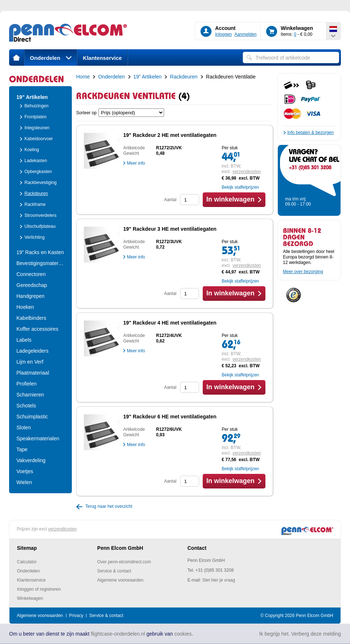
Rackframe (35, 204)
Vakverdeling (31, 460)
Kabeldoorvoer (39, 139)
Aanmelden (246, 34)
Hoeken (25, 307)
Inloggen (223, 34)
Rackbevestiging (40, 183)
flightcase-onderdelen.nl (118, 634)
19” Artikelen (32, 97)
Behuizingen (36, 106)
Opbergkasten (38, 172)
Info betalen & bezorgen (310, 133)
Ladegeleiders (32, 351)
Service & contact (114, 571)
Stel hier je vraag (219, 580)
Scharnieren (30, 395)
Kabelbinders (31, 318)
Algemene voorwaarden (120, 580)
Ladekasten (36, 161)
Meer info (136, 163)
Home (83, 77)
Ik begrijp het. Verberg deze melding (300, 634)
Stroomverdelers (40, 215)
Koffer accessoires (37, 329)
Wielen (24, 482)
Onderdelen (51, 58)
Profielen (26, 384)
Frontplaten (36, 117)
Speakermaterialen (38, 438)
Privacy (76, 616)
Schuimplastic (32, 417)
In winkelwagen (230, 199)
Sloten (24, 428)
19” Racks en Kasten (40, 252)
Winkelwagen (30, 598)
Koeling (32, 150)
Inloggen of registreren (39, 589)
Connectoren (31, 274)
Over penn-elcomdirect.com (124, 562)
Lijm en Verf (30, 362)
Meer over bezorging (303, 272)
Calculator (27, 562)
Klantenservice (102, 58)
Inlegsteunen (37, 128)
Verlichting (34, 237)
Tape (22, 449)
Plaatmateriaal (33, 373)
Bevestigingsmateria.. (40, 263)
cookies (183, 634)
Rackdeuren (36, 193)
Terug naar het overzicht (109, 507)
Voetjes (25, 471)
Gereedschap (32, 285)
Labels (24, 340)
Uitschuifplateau (40, 226)
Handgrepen (30, 296)
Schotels (26, 406)
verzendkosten (247, 172)
